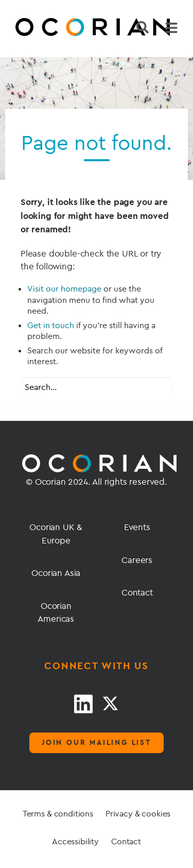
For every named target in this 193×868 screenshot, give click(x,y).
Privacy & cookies (138, 813)
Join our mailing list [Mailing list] (97, 742)
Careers (137, 560)
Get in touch (51, 325)
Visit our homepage (64, 288)
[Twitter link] (110, 704)
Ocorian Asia (56, 573)
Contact (137, 592)
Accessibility (75, 841)
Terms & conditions (58, 813)
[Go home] (44, 29)
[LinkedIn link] (83, 704)
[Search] (143, 27)
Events (137, 527)
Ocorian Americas (56, 612)
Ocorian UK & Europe (56, 533)
